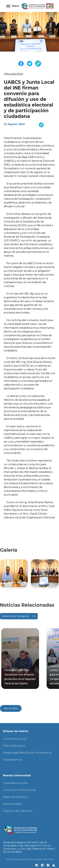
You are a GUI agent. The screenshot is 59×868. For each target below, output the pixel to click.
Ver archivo (11, 708)
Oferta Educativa (14, 746)
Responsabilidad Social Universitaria (27, 753)
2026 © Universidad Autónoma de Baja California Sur (30, 859)
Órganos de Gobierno (18, 811)
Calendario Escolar (16, 783)
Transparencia (13, 760)
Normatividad (12, 804)
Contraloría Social (15, 739)
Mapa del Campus (15, 797)
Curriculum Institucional (19, 790)
